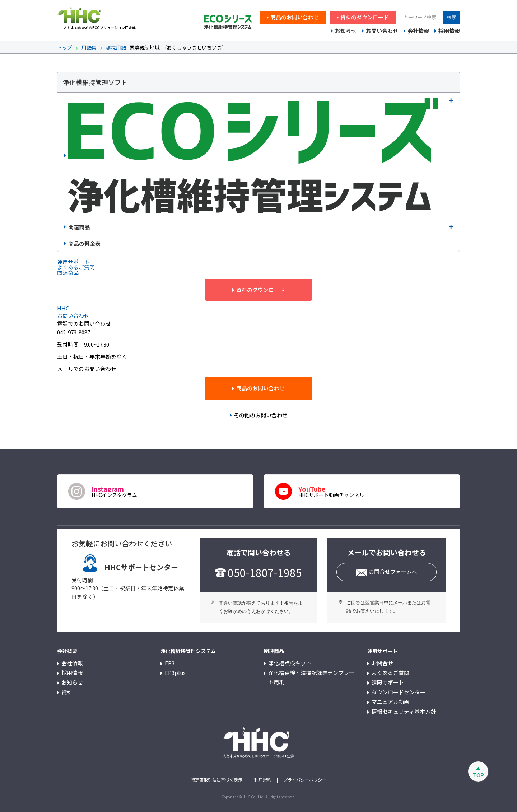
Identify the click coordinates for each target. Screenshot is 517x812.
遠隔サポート (388, 682)
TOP (478, 775)
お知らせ (346, 31)
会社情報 (418, 31)
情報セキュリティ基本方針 (404, 711)
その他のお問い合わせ (261, 415)
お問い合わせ (382, 31)
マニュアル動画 (390, 702)
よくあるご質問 (390, 673)
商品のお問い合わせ (295, 17)
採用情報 (449, 31)
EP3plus (175, 673)
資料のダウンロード (365, 17)
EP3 (170, 663)
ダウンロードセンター (399, 692)
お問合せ (382, 663)
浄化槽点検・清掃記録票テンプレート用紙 (311, 677)
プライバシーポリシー (305, 780)
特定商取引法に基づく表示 (216, 780)
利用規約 (263, 780)
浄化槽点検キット (290, 663)
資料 (67, 692)
